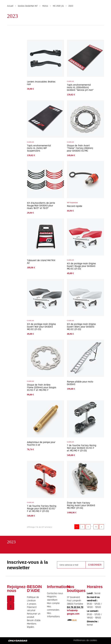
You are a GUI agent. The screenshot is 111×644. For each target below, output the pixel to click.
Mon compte (53, 603)
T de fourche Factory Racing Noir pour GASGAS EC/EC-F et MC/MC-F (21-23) (82, 448)
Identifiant (52, 600)
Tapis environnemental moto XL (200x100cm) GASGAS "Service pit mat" (80, 87)
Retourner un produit (34, 615)
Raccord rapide (75, 206)
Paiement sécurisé (32, 609)
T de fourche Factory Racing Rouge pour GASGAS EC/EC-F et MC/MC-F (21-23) (42, 509)
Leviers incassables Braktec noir (41, 83)
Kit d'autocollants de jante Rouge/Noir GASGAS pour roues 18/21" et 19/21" (41, 206)
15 (96, 527)
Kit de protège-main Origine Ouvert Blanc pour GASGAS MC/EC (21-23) (81, 327)
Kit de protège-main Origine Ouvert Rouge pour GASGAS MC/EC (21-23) (81, 266)
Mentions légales (32, 625)
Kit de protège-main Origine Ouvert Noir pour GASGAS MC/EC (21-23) (41, 327)
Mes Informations (53, 615)
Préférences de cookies (85, 640)
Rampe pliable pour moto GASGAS (80, 383)
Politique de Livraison (33, 599)
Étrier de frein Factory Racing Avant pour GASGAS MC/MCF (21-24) (81, 505)
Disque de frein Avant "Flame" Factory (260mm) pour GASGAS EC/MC (80, 148)
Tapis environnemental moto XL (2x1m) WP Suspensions (39, 148)
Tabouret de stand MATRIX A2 (41, 262)
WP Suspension (72, 203)
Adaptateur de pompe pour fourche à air (41, 444)
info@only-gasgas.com (73, 612)
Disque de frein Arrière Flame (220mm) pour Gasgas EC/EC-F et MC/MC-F (42, 387)
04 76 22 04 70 (75, 607)
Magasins (52, 597)
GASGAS (70, 81)
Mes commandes (53, 608)
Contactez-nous (55, 593)
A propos (32, 604)
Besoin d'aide (34, 620)
